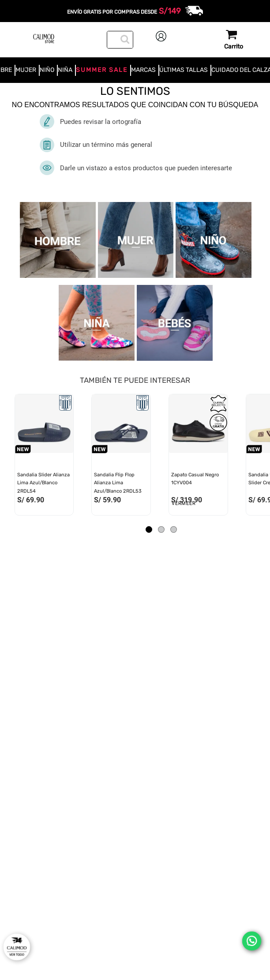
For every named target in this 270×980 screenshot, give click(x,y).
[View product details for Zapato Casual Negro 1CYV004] (198, 457)
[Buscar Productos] (124, 38)
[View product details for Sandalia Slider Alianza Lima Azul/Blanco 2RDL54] (44, 457)
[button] (149, 529)
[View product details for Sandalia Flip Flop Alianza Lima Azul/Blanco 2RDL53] (121, 457)
